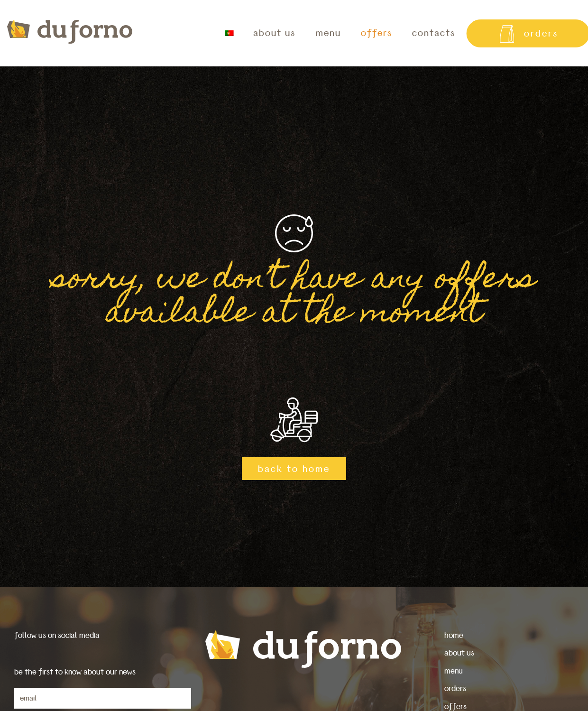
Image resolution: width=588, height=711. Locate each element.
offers (377, 33)
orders (455, 688)
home (454, 635)
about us (274, 33)
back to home (294, 469)
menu (328, 33)
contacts (434, 33)
